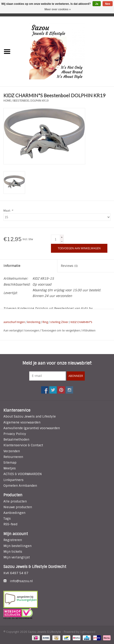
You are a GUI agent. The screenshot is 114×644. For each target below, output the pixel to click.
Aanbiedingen (14, 513)
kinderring (34, 322)
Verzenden (12, 451)
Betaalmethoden (16, 439)
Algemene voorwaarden (22, 422)
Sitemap (10, 463)
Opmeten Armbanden (20, 486)
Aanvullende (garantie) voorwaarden (32, 428)
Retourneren (13, 457)
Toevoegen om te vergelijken (61, 331)
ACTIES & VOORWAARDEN (23, 474)
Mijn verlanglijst (17, 557)
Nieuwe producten (18, 507)
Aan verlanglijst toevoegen (22, 331)
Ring (45, 322)
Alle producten (15, 501)
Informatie (12, 266)
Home (7, 101)
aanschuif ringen (14, 322)
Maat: (8, 211)
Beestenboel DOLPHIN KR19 (31, 101)
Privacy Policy (15, 434)
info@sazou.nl (21, 581)
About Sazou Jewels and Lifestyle (30, 416)
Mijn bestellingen (17, 546)
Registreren (13, 540)
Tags (7, 518)
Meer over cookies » (58, 9)
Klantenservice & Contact (23, 445)
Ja (97, 4)
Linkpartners (13, 480)
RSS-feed (10, 524)
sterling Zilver (59, 322)
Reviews (69, 266)
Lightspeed (88, 632)
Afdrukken (89, 331)
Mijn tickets (13, 552)
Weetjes (10, 468)
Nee (108, 4)
